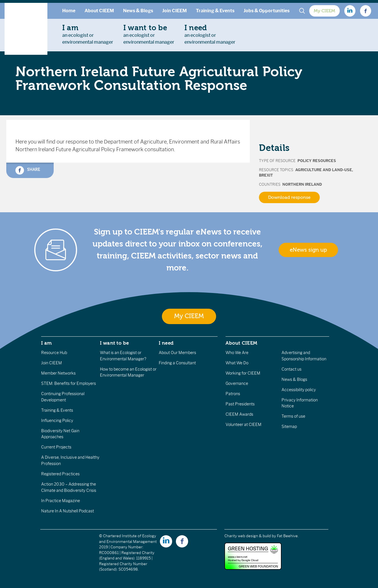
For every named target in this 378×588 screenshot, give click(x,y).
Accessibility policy (299, 390)
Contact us (291, 369)
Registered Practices (60, 474)
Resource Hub (54, 353)
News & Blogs (138, 11)
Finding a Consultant (177, 363)
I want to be (114, 343)
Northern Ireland (302, 184)
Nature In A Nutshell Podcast (68, 511)
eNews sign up (308, 250)
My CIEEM (324, 11)
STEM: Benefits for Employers (69, 383)
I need (166, 343)
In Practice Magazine (61, 501)
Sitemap (289, 427)
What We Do (237, 363)
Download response (289, 197)
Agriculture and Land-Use (324, 170)
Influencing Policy (57, 421)
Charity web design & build (248, 536)
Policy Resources (317, 161)
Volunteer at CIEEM (244, 425)
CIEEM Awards (239, 414)
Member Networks (58, 373)
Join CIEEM (174, 11)
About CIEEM (99, 11)
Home (69, 11)
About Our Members (177, 353)
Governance (237, 383)
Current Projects (56, 447)
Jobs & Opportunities (267, 11)
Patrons (233, 394)
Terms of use (293, 416)
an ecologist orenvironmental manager (88, 34)
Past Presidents (240, 404)
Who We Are (237, 353)
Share (28, 170)
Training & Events (215, 11)
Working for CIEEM (243, 373)
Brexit (266, 175)
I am (47, 343)
